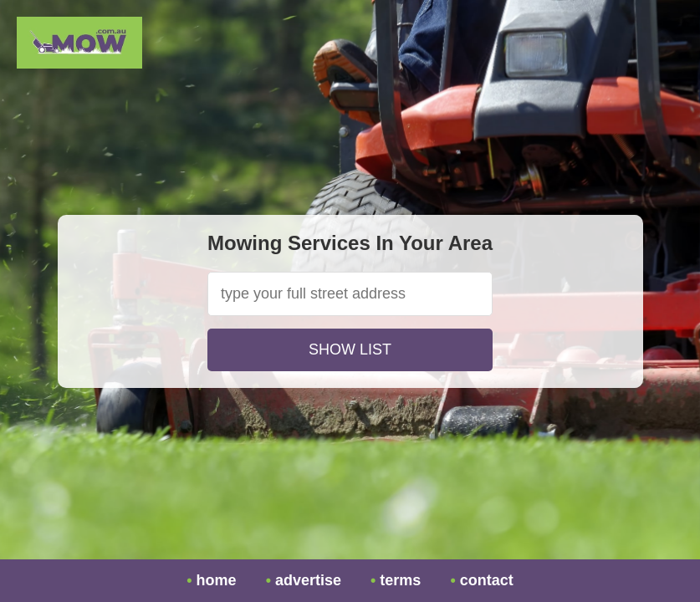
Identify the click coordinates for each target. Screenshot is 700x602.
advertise (308, 580)
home (217, 580)
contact (487, 580)
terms (400, 580)
